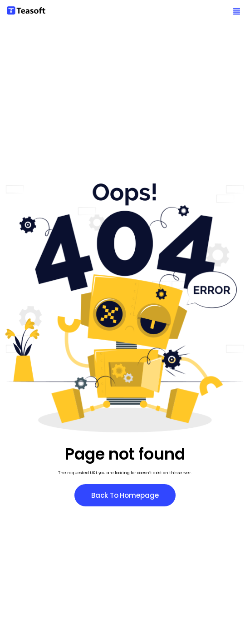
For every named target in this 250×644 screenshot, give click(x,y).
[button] (237, 12)
